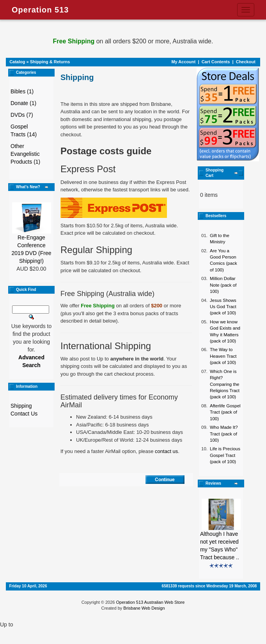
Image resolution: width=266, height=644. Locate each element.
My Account (183, 62)
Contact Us (24, 414)
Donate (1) (23, 103)
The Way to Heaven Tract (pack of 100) (223, 356)
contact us (166, 451)
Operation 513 (40, 10)
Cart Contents (216, 62)
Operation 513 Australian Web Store (150, 602)
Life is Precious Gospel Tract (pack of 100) (225, 455)
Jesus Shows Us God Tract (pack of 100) (223, 307)
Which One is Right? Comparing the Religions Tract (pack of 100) (225, 384)
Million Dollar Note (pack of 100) (223, 285)
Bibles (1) (22, 91)
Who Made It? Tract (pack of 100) (224, 434)
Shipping (21, 406)
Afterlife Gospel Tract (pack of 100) (225, 412)
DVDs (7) (22, 115)
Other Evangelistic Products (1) (25, 154)
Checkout (246, 62)
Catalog (17, 62)
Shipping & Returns (50, 62)
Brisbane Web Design (144, 608)
